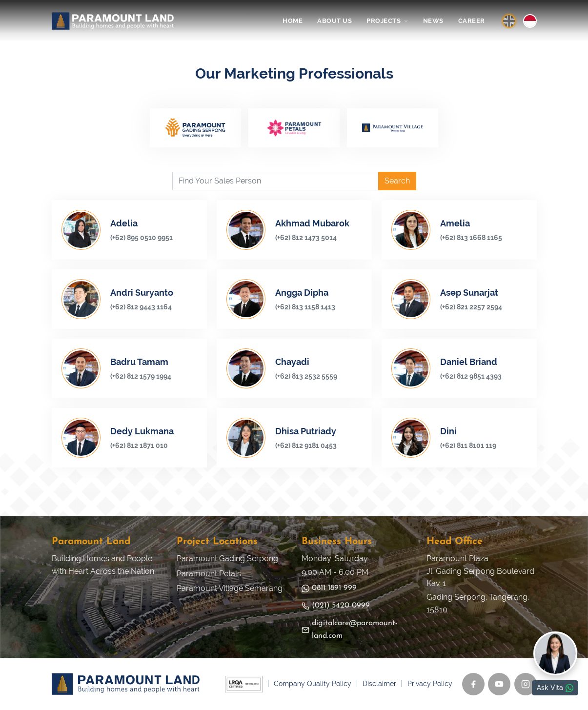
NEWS (433, 21)
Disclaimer (379, 684)
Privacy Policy (430, 684)
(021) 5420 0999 (336, 606)
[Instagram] (526, 684)
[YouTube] (499, 684)
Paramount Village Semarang (230, 588)
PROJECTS (387, 21)
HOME (293, 21)
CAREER (472, 21)
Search (397, 181)
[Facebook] (473, 684)
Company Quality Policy (313, 684)
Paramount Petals (209, 574)
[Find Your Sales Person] (275, 181)
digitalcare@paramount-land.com (350, 629)
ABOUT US (335, 21)
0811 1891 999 (329, 588)
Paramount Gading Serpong (227, 558)
